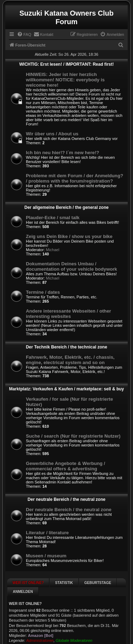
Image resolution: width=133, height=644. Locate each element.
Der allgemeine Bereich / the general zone (66, 207)
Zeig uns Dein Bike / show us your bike (69, 236)
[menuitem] (24, 34)
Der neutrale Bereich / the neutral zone (66, 499)
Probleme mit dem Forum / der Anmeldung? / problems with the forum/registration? (74, 178)
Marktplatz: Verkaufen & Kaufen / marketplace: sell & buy (66, 389)
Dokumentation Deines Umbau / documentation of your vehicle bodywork (71, 266)
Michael (52, 250)
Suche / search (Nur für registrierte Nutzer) (73, 436)
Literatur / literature (47, 533)
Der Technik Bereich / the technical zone (66, 347)
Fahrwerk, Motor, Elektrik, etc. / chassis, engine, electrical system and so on (70, 360)
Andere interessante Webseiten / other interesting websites (68, 314)
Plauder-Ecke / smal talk (53, 218)
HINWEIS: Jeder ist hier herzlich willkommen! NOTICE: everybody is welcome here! (65, 80)
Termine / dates (43, 292)
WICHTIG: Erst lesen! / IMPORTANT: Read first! (66, 64)
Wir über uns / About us (52, 134)
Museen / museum (46, 556)
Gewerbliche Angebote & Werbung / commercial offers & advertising (65, 466)
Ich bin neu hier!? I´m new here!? (63, 153)
